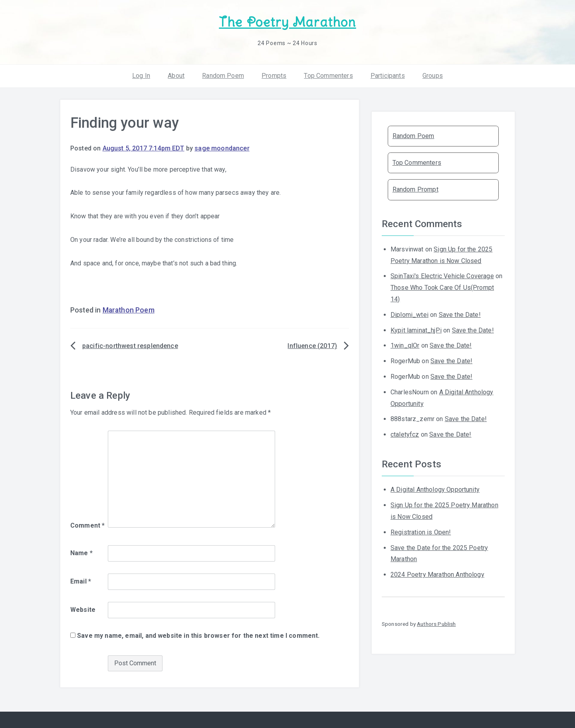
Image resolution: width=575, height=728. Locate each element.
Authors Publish (436, 624)
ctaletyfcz (405, 434)
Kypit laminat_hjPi (416, 330)
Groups (433, 76)
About (176, 76)
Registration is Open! (421, 532)
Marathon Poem (129, 310)
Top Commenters (328, 76)
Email (81, 581)
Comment (87, 525)
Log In (141, 76)
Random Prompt (415, 189)
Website (83, 610)
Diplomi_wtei (409, 315)
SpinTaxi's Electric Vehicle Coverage (442, 276)
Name (81, 553)
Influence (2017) (312, 346)
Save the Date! (460, 315)
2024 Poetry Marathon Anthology (437, 575)
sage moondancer (222, 148)
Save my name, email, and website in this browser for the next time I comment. (198, 636)
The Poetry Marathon (287, 22)
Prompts (274, 76)
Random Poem (223, 76)
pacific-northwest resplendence (130, 346)
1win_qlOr (405, 345)
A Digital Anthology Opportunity (435, 490)
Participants (388, 76)
